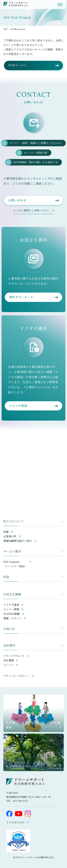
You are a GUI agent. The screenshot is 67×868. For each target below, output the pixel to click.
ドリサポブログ (15, 822)
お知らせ (9, 629)
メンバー (8, 665)
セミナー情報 (11, 609)
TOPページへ (17, 65)
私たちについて (14, 521)
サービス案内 (12, 551)
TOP (5, 29)
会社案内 (9, 645)
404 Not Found (18, 29)
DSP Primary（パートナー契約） (15, 564)
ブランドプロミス (14, 656)
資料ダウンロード (21, 297)
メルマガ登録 (18, 406)
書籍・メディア (12, 618)
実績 (6, 532)
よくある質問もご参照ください (31, 210)
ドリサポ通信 (11, 605)
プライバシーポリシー (16, 676)
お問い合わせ (17, 200)
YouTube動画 (12, 614)
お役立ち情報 (12, 594)
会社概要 (9, 660)
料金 (6, 577)
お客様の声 (10, 536)
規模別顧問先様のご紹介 (18, 541)
